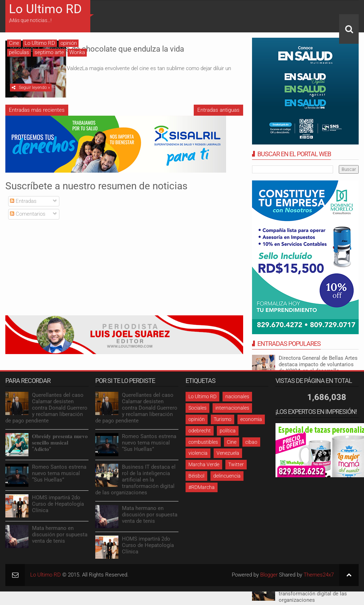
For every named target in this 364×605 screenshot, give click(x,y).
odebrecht (200, 432)
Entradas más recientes (37, 112)
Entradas (23, 203)
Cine (14, 43)
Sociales (197, 410)
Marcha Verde (204, 466)
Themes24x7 (319, 577)
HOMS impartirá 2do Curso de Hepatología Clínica (58, 506)
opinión (69, 43)
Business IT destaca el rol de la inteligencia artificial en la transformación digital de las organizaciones (135, 482)
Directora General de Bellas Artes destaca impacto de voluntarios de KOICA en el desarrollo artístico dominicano (318, 368)
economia (251, 421)
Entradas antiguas (218, 112)
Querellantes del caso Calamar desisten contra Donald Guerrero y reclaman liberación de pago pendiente (46, 410)
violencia (198, 455)
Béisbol (196, 478)
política (228, 432)
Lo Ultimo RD (45, 9)
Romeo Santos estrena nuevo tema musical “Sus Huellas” (59, 475)
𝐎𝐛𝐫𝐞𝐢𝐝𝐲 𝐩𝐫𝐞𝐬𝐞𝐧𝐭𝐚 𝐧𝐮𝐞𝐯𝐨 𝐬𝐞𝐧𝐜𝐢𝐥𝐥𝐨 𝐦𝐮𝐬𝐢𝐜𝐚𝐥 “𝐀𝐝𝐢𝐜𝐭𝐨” (60, 444)
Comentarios (28, 216)
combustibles (203, 444)
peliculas (19, 52)
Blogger (269, 577)
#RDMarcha (202, 489)
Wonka (77, 52)
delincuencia (227, 478)
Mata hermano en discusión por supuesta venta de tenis (60, 536)
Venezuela (228, 455)
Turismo (223, 421)
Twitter (236, 466)
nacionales (237, 398)
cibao (251, 444)
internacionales (232, 410)
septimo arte (49, 52)
